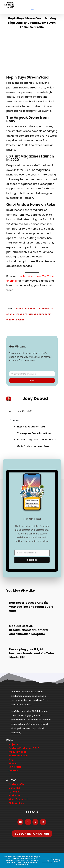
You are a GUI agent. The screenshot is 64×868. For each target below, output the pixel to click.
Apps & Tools (16, 803)
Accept (47, 860)
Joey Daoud (35, 398)
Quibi (44, 309)
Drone (18, 309)
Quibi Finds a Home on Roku (31, 204)
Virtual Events (15, 320)
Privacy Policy (57, 861)
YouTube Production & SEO (24, 748)
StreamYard (31, 314)
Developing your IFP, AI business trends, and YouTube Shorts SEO (31, 653)
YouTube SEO (16, 784)
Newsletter (15, 767)
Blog (11, 759)
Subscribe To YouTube (32, 834)
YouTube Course (18, 756)
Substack (45, 314)
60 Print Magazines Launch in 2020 (30, 158)
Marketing (14, 788)
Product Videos (17, 752)
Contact (13, 771)
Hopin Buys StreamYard (28, 77)
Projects (13, 744)
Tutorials (14, 792)
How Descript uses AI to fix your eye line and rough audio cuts (31, 607)
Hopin (25, 309)
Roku (50, 309)
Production (15, 795)
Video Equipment (18, 799)
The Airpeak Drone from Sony (28, 119)
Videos (12, 763)
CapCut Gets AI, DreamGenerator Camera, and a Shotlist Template (29, 630)
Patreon (35, 309)
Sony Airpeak (14, 314)
